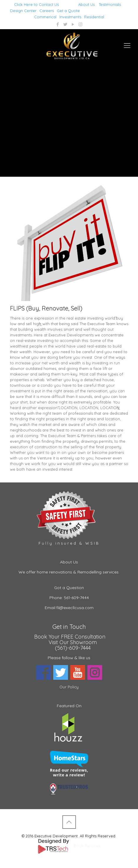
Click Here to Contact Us (36, 4)
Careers (47, 11)
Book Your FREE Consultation (70, 637)
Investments (70, 17)
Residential (94, 17)
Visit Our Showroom (73, 642)
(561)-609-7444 (73, 648)
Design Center (23, 11)
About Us (87, 4)
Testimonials (110, 4)
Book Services (87, 846)
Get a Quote (68, 11)
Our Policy (69, 687)
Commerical (45, 17)
